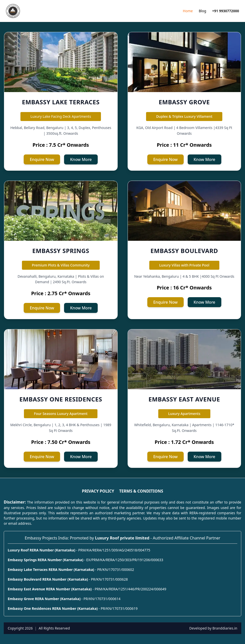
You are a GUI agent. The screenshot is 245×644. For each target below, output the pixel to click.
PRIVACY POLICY (98, 491)
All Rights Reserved (54, 628)
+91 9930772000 (226, 11)
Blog (202, 11)
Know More (81, 159)
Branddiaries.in (225, 628)
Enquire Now (42, 159)
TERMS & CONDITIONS (141, 491)
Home (188, 11)
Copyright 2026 (20, 628)
